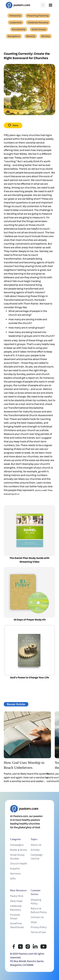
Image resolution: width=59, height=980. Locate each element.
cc (18, 494)
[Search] (43, 5)
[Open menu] (51, 5)
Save (13, 125)
